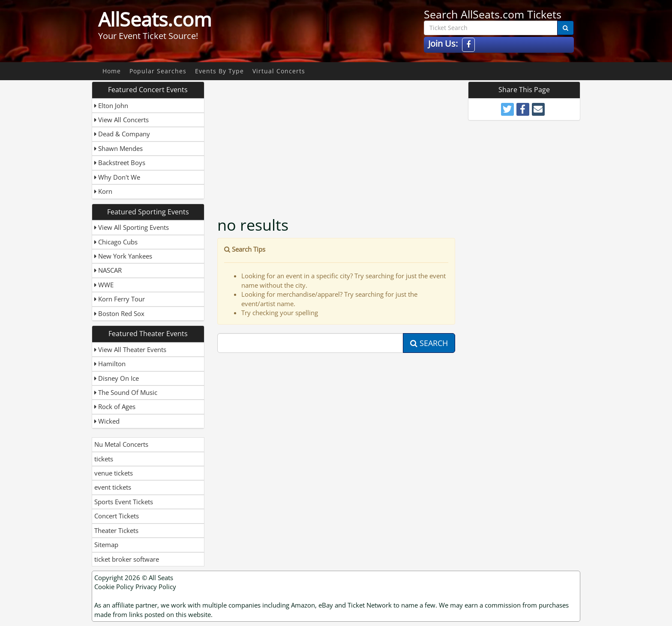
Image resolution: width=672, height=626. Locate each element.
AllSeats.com (155, 19)
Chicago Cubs (116, 242)
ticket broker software (127, 559)
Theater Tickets (116, 530)
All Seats (161, 578)
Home (112, 71)
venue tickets (114, 473)
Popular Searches (158, 71)
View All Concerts (121, 120)
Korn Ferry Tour (120, 299)
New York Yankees (123, 256)
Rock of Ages (115, 406)
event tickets (113, 487)
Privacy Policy (156, 587)
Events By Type (219, 71)
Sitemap (106, 545)
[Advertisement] (337, 141)
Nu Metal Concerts (121, 444)
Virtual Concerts (279, 71)
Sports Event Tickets (124, 502)
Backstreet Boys (120, 163)
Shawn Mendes (118, 148)
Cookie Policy (114, 587)
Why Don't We (117, 177)
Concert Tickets (117, 516)
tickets (104, 459)
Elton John (111, 105)
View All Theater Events (130, 349)
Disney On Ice (117, 378)
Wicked (107, 421)
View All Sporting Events (132, 227)
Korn (103, 191)
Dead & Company (122, 134)
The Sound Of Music (126, 392)
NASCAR (108, 270)
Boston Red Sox (119, 313)
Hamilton (110, 364)
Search (429, 343)
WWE (104, 285)
